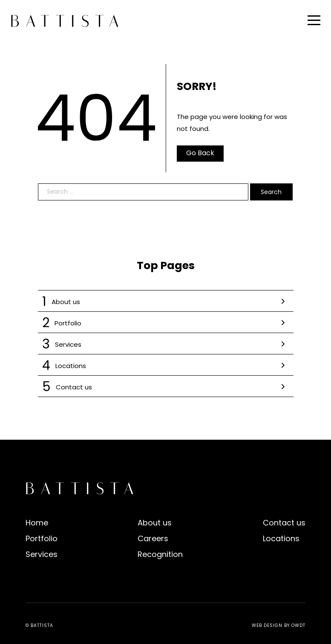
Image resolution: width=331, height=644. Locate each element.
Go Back (200, 153)
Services (166, 344)
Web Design (267, 625)
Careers (153, 538)
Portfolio (166, 323)
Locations (166, 366)
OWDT (298, 625)
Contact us (166, 387)
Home (37, 523)
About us (166, 302)
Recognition (160, 554)
